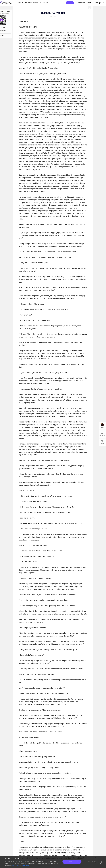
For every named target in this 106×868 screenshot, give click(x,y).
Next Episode (100, 3)
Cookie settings (92, 862)
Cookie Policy (16, 865)
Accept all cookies (72, 862)
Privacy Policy (26, 865)
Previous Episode (85, 3)
